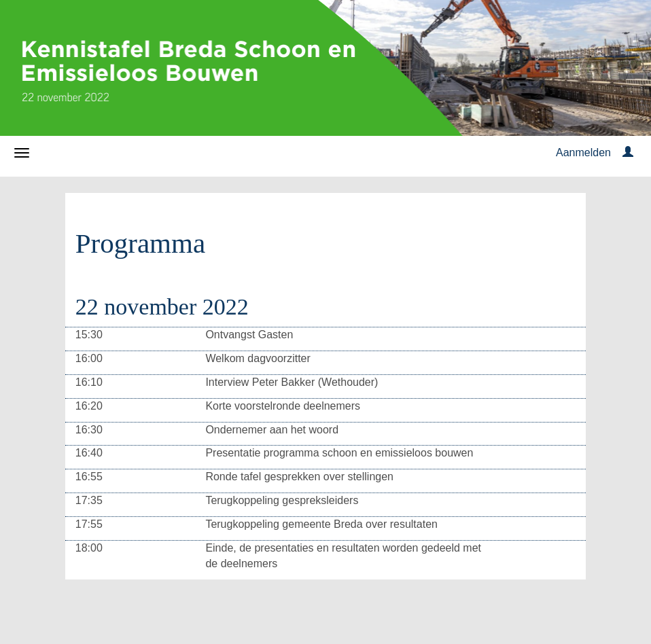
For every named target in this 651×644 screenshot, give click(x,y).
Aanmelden (583, 153)
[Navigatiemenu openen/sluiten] (22, 153)
